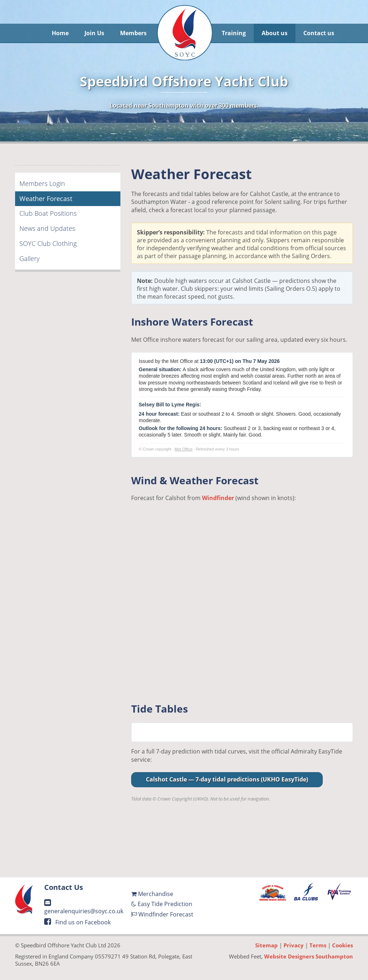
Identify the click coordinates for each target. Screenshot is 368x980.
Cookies (342, 945)
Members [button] (133, 33)
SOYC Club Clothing (48, 243)
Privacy (294, 945)
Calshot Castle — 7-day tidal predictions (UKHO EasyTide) (227, 779)
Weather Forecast (46, 199)
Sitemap (266, 945)
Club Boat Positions (48, 213)
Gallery (29, 258)
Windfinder (218, 498)
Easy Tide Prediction (162, 904)
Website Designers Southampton (309, 956)
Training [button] (234, 33)
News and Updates (47, 228)
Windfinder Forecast (162, 914)
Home (60, 33)
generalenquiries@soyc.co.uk (84, 907)
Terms (318, 945)
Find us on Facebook (77, 922)
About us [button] (275, 33)
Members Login (42, 183)
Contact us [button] (319, 33)
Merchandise (152, 894)
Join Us (94, 33)
